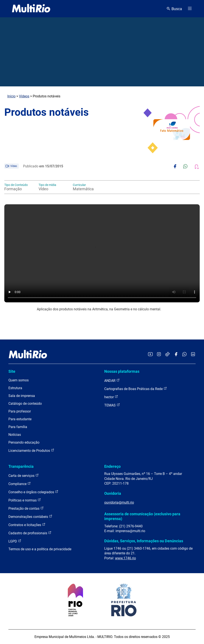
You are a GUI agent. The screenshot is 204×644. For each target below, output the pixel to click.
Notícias (15, 435)
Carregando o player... (102, 253)
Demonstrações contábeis (30, 516)
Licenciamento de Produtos (31, 450)
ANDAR (112, 380)
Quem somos (19, 380)
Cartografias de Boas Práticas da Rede (136, 389)
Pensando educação (24, 442)
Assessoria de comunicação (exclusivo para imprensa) (142, 516)
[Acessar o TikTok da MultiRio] (167, 355)
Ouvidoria (113, 493)
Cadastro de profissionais (30, 533)
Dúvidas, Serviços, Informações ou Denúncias (144, 541)
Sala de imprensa (22, 396)
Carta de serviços (24, 475)
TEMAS (112, 405)
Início (11, 96)
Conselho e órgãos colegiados (33, 492)
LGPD (15, 541)
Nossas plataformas (122, 371)
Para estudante (20, 419)
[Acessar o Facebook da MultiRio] (176, 355)
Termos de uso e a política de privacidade (40, 549)
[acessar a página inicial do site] (31, 9)
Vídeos (24, 96)
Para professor (20, 411)
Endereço (112, 466)
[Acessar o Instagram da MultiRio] (159, 355)
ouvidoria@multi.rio (119, 502)
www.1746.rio (125, 558)
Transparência (21, 466)
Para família (18, 427)
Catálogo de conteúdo (25, 404)
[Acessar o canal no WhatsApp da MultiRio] (185, 355)
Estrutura (15, 388)
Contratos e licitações (27, 525)
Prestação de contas (26, 508)
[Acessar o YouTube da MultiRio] (150, 355)
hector (111, 397)
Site (12, 371)
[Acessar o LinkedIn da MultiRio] (193, 355)
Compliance (20, 484)
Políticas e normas (25, 500)
